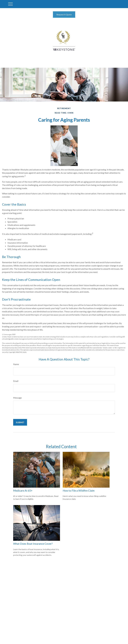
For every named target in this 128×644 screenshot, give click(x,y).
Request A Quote (64, 15)
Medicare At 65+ (23, 491)
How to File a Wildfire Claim (79, 491)
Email (16, 381)
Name (16, 364)
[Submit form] (20, 422)
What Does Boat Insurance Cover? (33, 544)
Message (17, 398)
